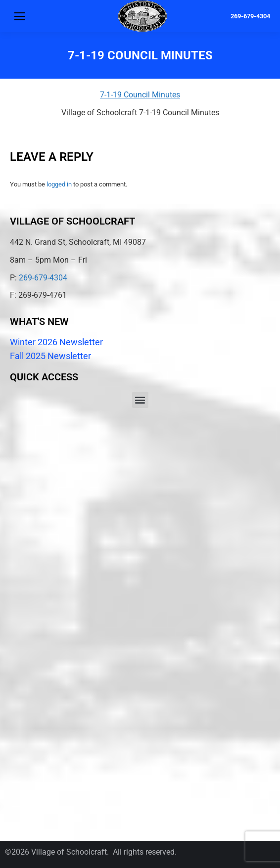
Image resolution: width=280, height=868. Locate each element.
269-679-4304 (250, 16)
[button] (140, 400)
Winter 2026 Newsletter (56, 342)
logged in (59, 184)
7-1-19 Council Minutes (140, 95)
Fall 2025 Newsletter (50, 356)
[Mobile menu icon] (20, 16)
